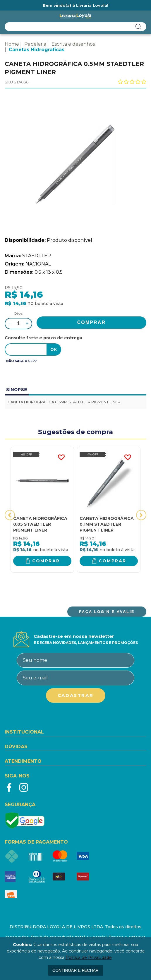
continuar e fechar (75, 970)
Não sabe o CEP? (21, 361)
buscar (138, 27)
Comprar (46, 561)
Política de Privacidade (89, 957)
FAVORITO (61, 458)
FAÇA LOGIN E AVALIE (107, 612)
